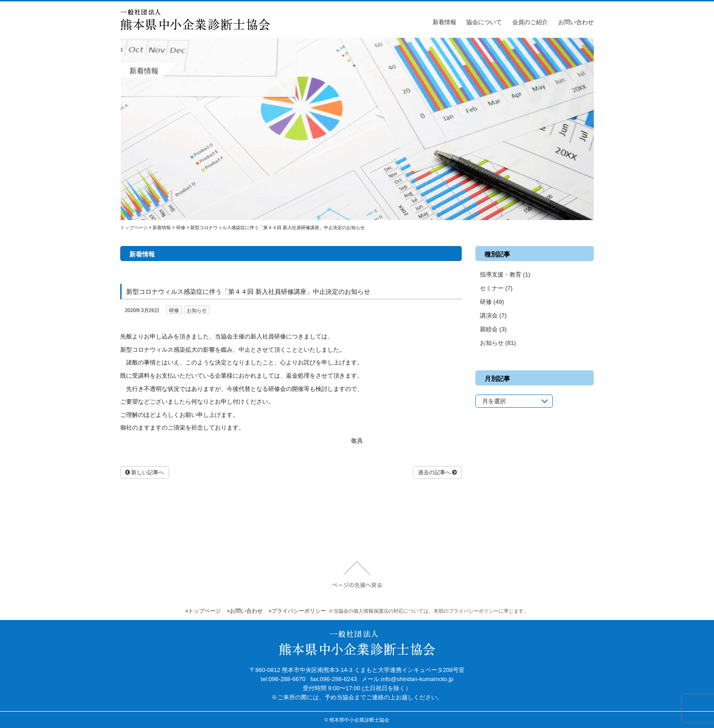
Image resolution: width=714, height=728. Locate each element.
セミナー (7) (496, 288)
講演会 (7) (493, 315)
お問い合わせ (576, 22)
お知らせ (197, 310)
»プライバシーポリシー (298, 611)
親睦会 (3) (493, 329)
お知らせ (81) (498, 343)
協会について (484, 22)
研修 (174, 310)
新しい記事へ (145, 472)
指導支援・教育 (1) (505, 274)
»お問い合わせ (245, 611)
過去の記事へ (437, 472)
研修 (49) (492, 302)
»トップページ (203, 611)
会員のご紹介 (530, 22)
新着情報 (444, 22)
